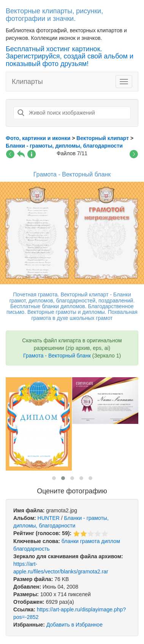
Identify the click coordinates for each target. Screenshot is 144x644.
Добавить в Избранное (74, 625)
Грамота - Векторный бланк (57, 356)
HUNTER (49, 518)
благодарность (32, 549)
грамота (90, 541)
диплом (110, 541)
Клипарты (27, 82)
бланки (70, 541)
